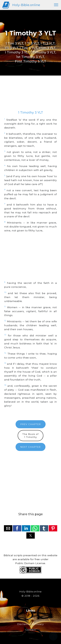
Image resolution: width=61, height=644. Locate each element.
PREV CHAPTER (31, 424)
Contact (31, 630)
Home (31, 618)
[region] (31, 96)
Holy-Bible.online (26, 5)
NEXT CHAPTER (31, 447)
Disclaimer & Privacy (31, 624)
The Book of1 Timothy (31, 436)
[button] (8, 528)
